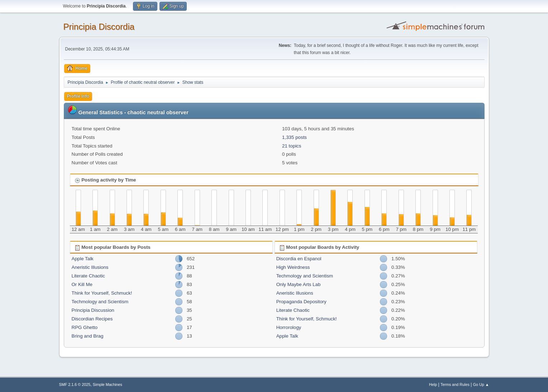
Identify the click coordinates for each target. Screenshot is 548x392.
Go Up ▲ (481, 384)
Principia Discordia (99, 27)
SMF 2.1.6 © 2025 (75, 384)
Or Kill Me (82, 284)
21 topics (292, 146)
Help (433, 384)
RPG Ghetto (85, 327)
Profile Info (78, 96)
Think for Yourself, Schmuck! (102, 293)
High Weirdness (293, 267)
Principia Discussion (93, 310)
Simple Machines (108, 384)
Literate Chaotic (88, 276)
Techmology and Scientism (100, 302)
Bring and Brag (88, 336)
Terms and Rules (455, 384)
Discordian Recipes (92, 319)
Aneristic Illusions (90, 267)
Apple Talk (83, 259)
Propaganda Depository (301, 302)
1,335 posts (294, 137)
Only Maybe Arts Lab (299, 284)
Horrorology (289, 327)
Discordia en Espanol (299, 259)
